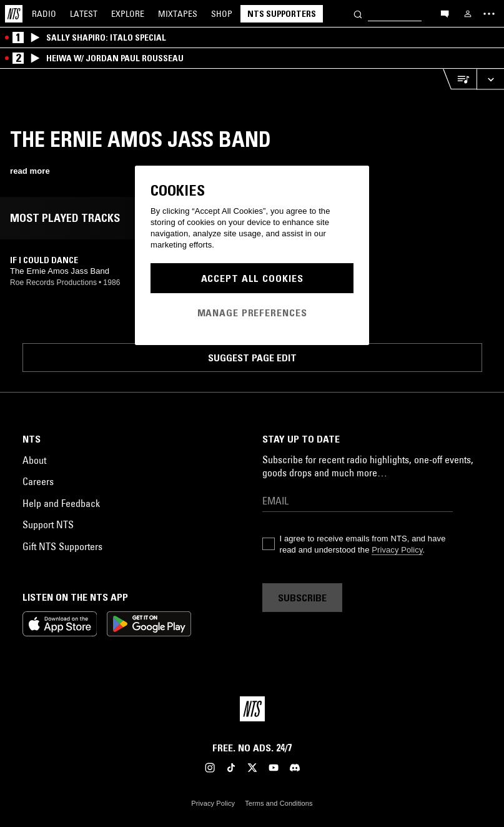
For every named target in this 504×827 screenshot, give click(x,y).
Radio (44, 14)
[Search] (358, 13)
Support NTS (48, 524)
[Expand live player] (490, 79)
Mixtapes (178, 14)
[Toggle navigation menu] (489, 14)
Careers (38, 481)
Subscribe (302, 598)
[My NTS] (468, 14)
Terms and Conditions (279, 803)
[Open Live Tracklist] (460, 79)
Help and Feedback (61, 503)
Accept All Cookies (252, 278)
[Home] (14, 14)
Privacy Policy (397, 550)
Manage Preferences (252, 313)
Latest (84, 14)
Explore (128, 14)
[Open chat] (445, 13)
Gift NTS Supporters (62, 546)
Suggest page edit (252, 358)
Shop (222, 14)
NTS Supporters (282, 14)
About (34, 460)
